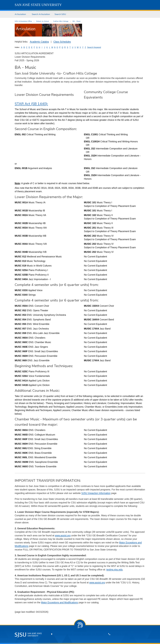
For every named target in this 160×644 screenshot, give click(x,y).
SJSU (38, 5)
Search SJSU (60, 14)
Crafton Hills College (61, 21)
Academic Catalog (39, 42)
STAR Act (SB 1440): (31, 104)
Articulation (20, 14)
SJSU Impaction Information (96, 493)
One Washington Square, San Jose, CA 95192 (79, 634)
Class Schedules (62, 42)
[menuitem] (21, 14)
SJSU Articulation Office (23, 21)
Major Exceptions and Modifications (59, 602)
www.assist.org (63, 536)
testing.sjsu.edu (114, 570)
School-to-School (43, 21)
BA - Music (77, 21)
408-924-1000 (120, 634)
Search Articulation (41, 14)
